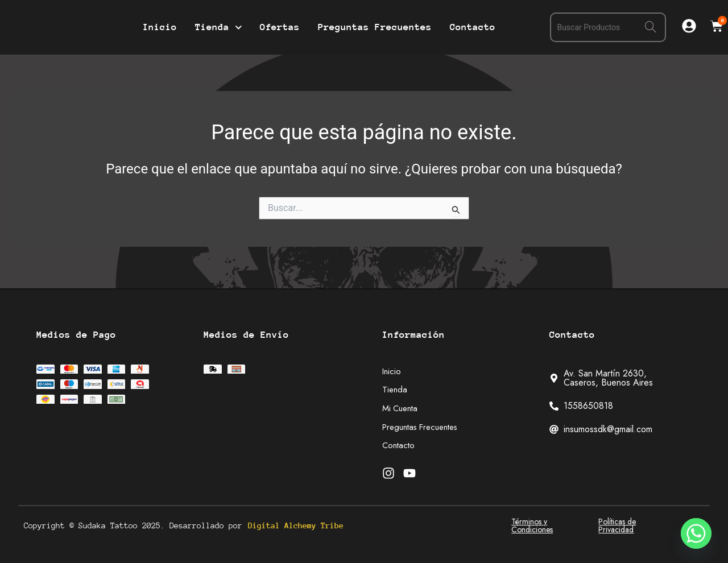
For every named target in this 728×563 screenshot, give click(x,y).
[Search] (651, 27)
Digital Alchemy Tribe (296, 525)
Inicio (160, 27)
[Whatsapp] (696, 533)
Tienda (219, 28)
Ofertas (280, 27)
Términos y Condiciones (532, 525)
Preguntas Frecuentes (375, 27)
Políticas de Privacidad (617, 525)
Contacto (473, 27)
